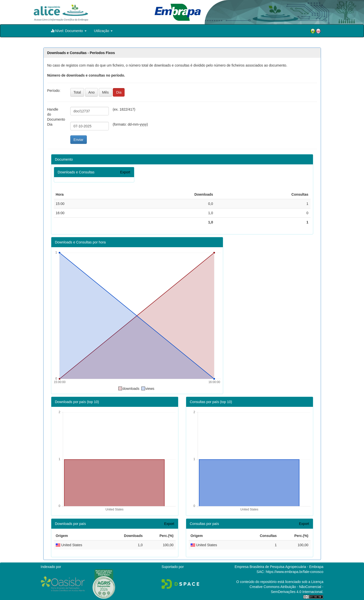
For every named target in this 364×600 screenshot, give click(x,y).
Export (125, 172)
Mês (105, 92)
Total (77, 92)
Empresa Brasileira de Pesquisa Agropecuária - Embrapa (279, 567)
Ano (91, 92)
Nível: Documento (69, 31)
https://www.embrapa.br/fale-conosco (294, 572)
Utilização (103, 31)
